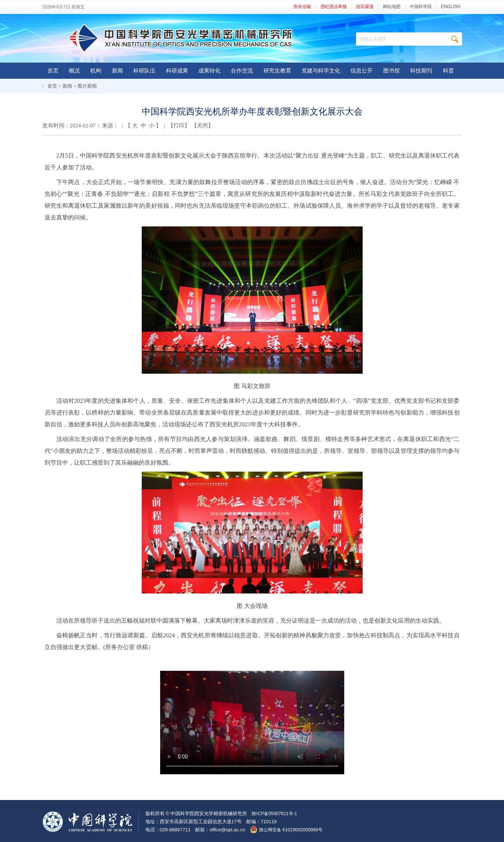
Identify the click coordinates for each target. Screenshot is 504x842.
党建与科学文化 (321, 71)
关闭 (202, 126)
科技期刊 (421, 71)
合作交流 (242, 71)
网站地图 (392, 7)
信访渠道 (365, 7)
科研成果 (177, 71)
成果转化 (209, 71)
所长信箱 (302, 7)
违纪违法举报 (334, 7)
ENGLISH (451, 7)
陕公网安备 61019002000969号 (293, 830)
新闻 (117, 71)
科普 (448, 71)
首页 (53, 71)
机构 (96, 71)
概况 (74, 71)
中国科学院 (421, 7)
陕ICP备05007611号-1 (276, 813)
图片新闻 (87, 86)
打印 (179, 126)
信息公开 (362, 71)
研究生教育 (277, 71)
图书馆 (392, 71)
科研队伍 (144, 71)
